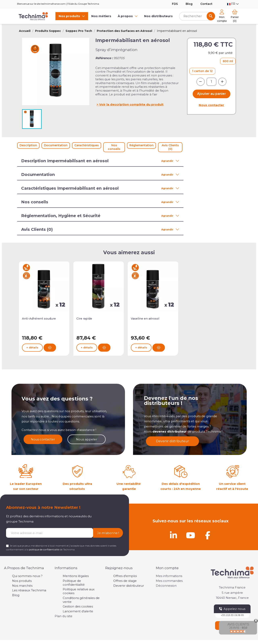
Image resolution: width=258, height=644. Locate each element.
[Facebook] (208, 535)
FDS (175, 4)
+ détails (32, 349)
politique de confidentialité (44, 549)
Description (28, 145)
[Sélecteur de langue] (233, 4)
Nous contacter (211, 105)
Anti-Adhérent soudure (39, 319)
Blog (189, 4)
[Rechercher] (197, 16)
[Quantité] (211, 82)
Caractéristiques (87, 145)
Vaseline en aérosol (145, 319)
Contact (206, 4)
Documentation (56, 145)
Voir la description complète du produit (131, 104)
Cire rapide (84, 319)
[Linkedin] (173, 535)
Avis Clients (238, 624)
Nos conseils (114, 147)
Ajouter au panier (212, 94)
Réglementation (141, 145)
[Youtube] (190, 535)
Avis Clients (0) (170, 147)
